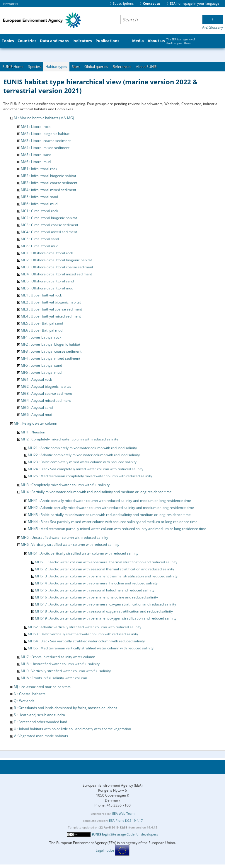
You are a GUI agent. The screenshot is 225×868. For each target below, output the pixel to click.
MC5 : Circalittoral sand (40, 239)
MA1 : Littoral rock (36, 127)
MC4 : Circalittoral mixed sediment (49, 232)
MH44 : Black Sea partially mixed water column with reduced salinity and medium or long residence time (113, 522)
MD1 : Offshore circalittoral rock (47, 253)
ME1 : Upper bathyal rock (41, 295)
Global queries (96, 67)
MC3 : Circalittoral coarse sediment (50, 225)
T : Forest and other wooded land (40, 722)
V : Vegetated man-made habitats (41, 736)
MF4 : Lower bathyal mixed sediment (51, 358)
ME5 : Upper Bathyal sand (42, 323)
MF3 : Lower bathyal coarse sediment (51, 351)
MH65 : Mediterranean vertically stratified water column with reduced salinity (91, 648)
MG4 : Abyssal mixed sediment (46, 400)
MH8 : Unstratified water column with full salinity (60, 664)
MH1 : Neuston (33, 432)
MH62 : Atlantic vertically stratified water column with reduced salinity (85, 627)
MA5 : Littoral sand (36, 155)
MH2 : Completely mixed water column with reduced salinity (69, 439)
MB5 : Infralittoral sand (39, 197)
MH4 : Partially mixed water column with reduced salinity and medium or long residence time (96, 492)
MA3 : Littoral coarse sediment (46, 141)
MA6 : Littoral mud (36, 162)
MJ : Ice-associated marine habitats (42, 687)
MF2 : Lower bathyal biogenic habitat (51, 344)
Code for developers (142, 834)
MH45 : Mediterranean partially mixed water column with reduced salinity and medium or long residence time (117, 529)
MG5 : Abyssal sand (37, 408)
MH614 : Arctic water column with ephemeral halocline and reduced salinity (96, 583)
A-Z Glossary (213, 27)
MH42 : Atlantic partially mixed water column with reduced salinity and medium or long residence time (111, 508)
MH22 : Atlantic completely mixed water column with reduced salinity (84, 455)
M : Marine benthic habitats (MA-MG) (44, 118)
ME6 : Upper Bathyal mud (42, 330)
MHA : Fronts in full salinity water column (54, 678)
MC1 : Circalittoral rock (39, 211)
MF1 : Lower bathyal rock (41, 337)
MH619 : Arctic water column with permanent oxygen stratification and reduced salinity (106, 618)
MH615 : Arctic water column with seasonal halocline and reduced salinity (95, 590)
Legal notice (105, 850)
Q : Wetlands (24, 701)
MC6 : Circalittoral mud (40, 246)
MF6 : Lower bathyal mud (41, 372)
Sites (76, 67)
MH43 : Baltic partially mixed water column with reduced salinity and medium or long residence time (109, 515)
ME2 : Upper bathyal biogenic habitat (51, 302)
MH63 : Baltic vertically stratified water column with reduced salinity (83, 634)
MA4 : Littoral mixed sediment (45, 148)
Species (34, 67)
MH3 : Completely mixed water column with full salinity (65, 485)
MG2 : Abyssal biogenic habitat (46, 386)
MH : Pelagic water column (35, 423)
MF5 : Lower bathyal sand (41, 365)
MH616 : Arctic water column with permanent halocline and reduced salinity (96, 597)
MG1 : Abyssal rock (36, 379)
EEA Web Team (123, 813)
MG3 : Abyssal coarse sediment (46, 393)
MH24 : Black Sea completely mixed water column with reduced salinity (86, 469)
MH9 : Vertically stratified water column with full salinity (66, 671)
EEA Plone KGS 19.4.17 (126, 820)
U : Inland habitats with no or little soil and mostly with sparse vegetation (72, 729)
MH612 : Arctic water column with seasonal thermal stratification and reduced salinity (104, 569)
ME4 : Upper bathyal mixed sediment (51, 316)
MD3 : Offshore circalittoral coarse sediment (57, 267)
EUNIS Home (13, 67)
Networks (11, 4)
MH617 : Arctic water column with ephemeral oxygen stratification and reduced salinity (105, 604)
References (122, 67)
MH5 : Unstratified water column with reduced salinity (64, 537)
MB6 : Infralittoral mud (39, 204)
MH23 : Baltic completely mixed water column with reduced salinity (82, 462)
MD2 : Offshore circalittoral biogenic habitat (56, 260)
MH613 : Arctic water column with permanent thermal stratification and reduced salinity (106, 576)
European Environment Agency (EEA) (113, 785)
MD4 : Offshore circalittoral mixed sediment (56, 274)
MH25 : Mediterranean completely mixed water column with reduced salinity (90, 476)
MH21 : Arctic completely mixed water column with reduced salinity (82, 448)
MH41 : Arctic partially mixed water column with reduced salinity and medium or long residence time (109, 501)
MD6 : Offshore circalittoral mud (47, 288)
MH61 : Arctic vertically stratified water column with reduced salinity (83, 553)
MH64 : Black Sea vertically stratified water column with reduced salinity (86, 641)
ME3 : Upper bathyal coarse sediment (51, 309)
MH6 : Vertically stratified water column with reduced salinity (70, 544)
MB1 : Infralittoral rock (39, 169)
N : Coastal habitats (30, 694)
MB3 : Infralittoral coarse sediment (49, 183)
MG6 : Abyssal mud (36, 415)
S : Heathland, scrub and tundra (39, 715)
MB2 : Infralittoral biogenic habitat (48, 176)
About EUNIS (146, 67)
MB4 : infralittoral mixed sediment (48, 190)
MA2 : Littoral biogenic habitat (45, 134)
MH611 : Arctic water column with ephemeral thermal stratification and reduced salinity (106, 562)
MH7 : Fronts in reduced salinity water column (58, 657)
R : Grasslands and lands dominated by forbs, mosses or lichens (65, 708)
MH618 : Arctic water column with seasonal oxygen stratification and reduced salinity (104, 611)
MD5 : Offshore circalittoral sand (47, 281)
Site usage (118, 834)
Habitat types (56, 67)
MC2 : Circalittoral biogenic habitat (49, 218)
